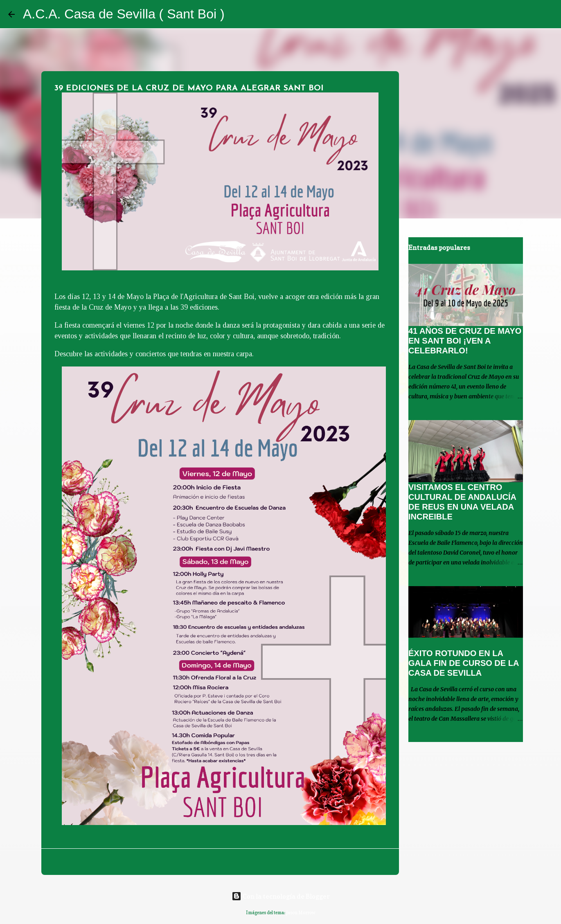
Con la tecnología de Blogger (281, 896)
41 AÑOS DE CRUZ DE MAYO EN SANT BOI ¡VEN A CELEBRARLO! (465, 341)
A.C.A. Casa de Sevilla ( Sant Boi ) (124, 14)
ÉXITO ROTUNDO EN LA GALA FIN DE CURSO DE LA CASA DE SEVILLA (464, 663)
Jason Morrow (301, 913)
